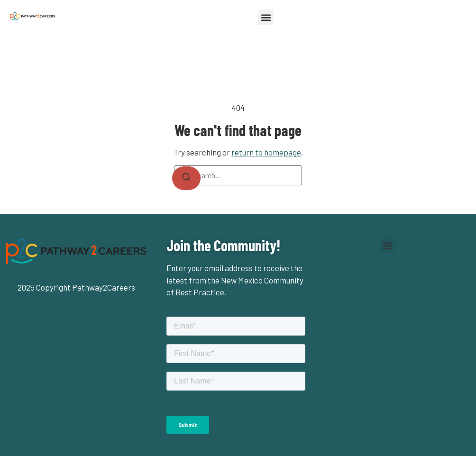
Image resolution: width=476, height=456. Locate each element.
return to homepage (266, 152)
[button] (266, 17)
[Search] (186, 178)
